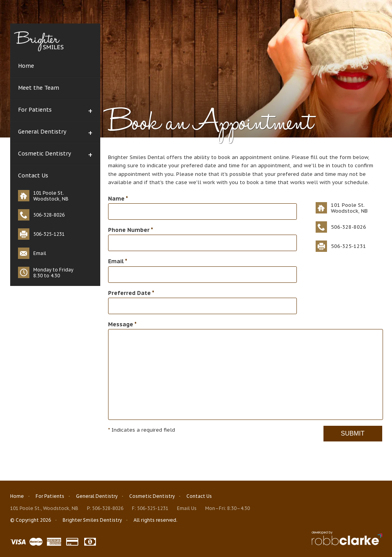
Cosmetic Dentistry (44, 154)
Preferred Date (131, 293)
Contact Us (33, 175)
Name (118, 199)
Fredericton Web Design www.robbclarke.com (347, 538)
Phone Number (131, 230)
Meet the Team (39, 88)
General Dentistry (42, 132)
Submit (352, 433)
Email (40, 253)
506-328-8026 (108, 508)
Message (122, 324)
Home (26, 66)
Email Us (187, 508)
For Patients (35, 110)
